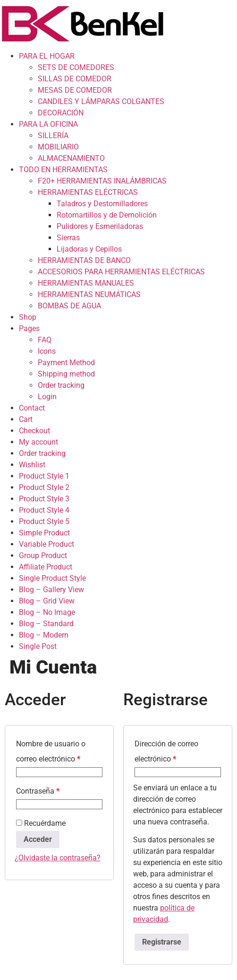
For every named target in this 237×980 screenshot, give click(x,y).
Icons (47, 351)
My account (38, 442)
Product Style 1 (44, 476)
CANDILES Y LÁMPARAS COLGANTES (101, 101)
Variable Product (47, 544)
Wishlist (32, 465)
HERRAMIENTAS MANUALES (86, 283)
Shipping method (66, 374)
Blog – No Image (47, 612)
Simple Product (44, 533)
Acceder (38, 839)
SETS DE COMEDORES (76, 67)
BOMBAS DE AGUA (69, 306)
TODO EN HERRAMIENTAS (63, 170)
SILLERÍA (53, 136)
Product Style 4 (44, 510)
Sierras (68, 238)
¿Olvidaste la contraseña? (58, 858)
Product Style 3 (44, 499)
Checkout (34, 431)
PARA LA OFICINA (48, 124)
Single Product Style (52, 578)
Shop (28, 317)
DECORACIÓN (61, 113)
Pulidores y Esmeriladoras (100, 226)
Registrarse (162, 942)
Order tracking (61, 385)
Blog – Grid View (47, 601)
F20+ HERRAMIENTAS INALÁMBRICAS (102, 181)
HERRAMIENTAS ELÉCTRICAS (88, 192)
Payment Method (66, 363)
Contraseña (38, 791)
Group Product (43, 556)
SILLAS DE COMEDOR (75, 79)
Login (47, 397)
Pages (29, 328)
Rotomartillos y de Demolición (107, 215)
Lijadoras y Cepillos (89, 249)
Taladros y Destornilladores (102, 204)
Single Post (38, 646)
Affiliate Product (46, 567)
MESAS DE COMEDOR (75, 90)
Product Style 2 (44, 487)
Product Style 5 (44, 521)
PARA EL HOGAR (47, 56)
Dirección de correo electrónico (166, 751)
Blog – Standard (46, 624)
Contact (32, 408)
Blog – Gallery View (51, 590)
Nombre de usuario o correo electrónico (51, 751)
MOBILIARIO (58, 147)
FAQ (45, 340)
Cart (26, 419)
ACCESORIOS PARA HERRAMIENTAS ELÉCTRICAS (121, 272)
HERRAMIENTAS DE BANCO (84, 260)
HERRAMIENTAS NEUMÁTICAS (89, 294)
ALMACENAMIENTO (71, 158)
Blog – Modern (44, 635)
